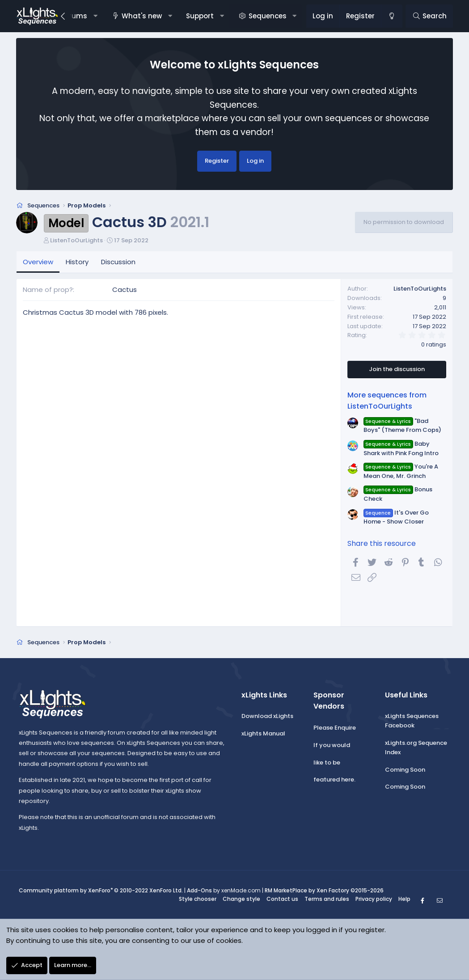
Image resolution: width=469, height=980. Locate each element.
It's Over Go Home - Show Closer (396, 518)
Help (404, 900)
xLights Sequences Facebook (412, 722)
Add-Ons (199, 891)
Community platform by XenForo (101, 891)
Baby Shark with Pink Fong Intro (401, 449)
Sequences (268, 16)
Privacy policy (374, 900)
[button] (95, 16)
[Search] (429, 16)
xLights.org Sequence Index (416, 748)
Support (200, 16)
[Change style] (392, 16)
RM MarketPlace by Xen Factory (324, 891)
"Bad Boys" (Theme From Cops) (402, 426)
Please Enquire (335, 729)
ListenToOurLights (76, 241)
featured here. (334, 780)
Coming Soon (405, 770)
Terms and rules (327, 900)
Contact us (282, 900)
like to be (327, 763)
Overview (38, 262)
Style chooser (198, 900)
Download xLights (267, 717)
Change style (241, 900)
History (77, 262)
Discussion (118, 262)
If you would (332, 746)
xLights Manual (263, 734)
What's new (142, 16)
